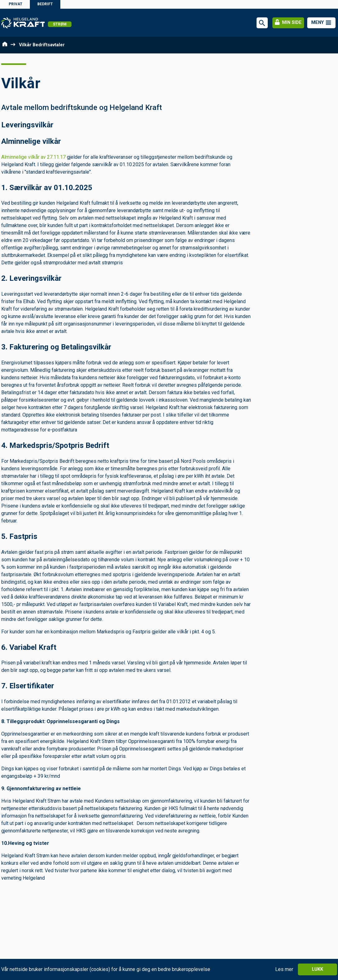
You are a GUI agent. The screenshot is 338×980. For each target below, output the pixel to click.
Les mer (284, 969)
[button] (321, 23)
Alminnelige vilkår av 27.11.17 (33, 157)
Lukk (317, 969)
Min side (288, 23)
